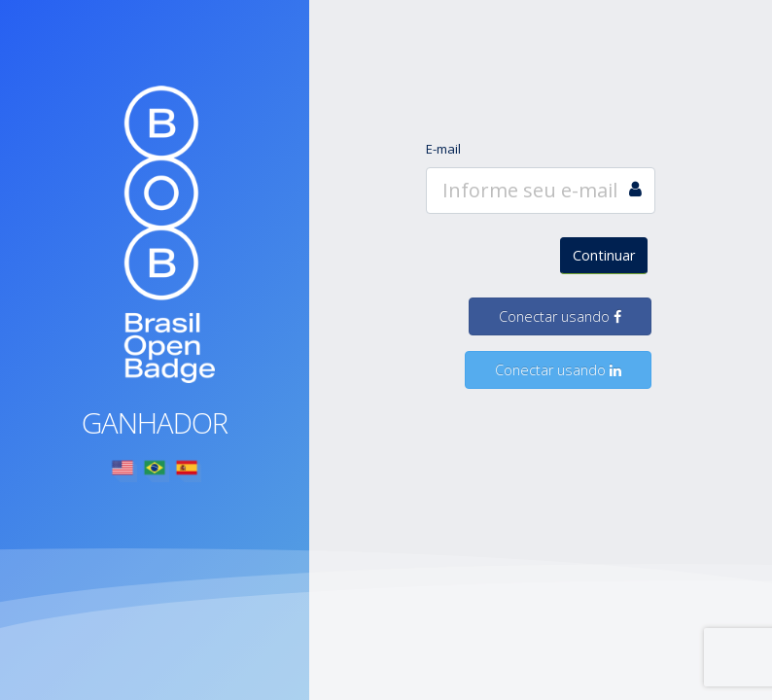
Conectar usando (560, 316)
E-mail (443, 149)
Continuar (604, 255)
